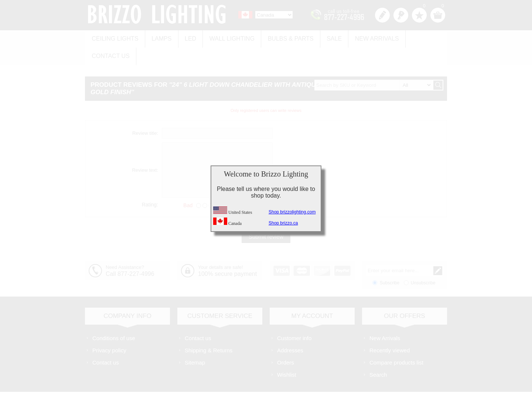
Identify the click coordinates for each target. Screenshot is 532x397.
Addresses (290, 330)
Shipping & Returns (209, 330)
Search (378, 355)
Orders (286, 343)
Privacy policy (109, 330)
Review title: (145, 114)
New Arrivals (366, 37)
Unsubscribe (423, 263)
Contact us (418, 37)
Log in (401, 15)
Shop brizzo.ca (283, 223)
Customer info (294, 318)
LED (186, 37)
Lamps (159, 37)
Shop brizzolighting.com (292, 212)
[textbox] (374, 65)
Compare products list (396, 343)
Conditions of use (114, 318)
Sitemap (195, 343)
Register (382, 15)
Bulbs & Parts (283, 37)
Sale (325, 37)
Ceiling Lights (114, 37)
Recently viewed (390, 330)
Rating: (150, 185)
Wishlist (287, 355)
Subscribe (390, 263)
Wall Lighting (226, 37)
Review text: (145, 150)
